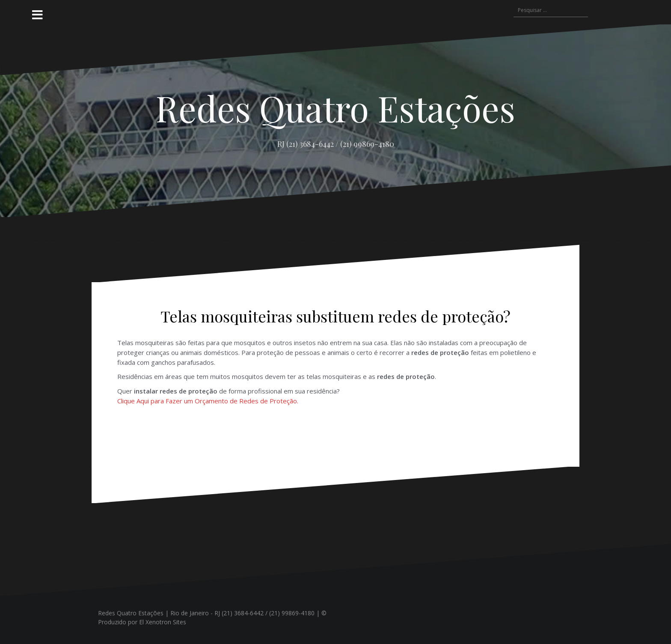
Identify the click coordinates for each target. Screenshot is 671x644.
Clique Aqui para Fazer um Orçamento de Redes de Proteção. (208, 401)
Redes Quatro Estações (335, 108)
